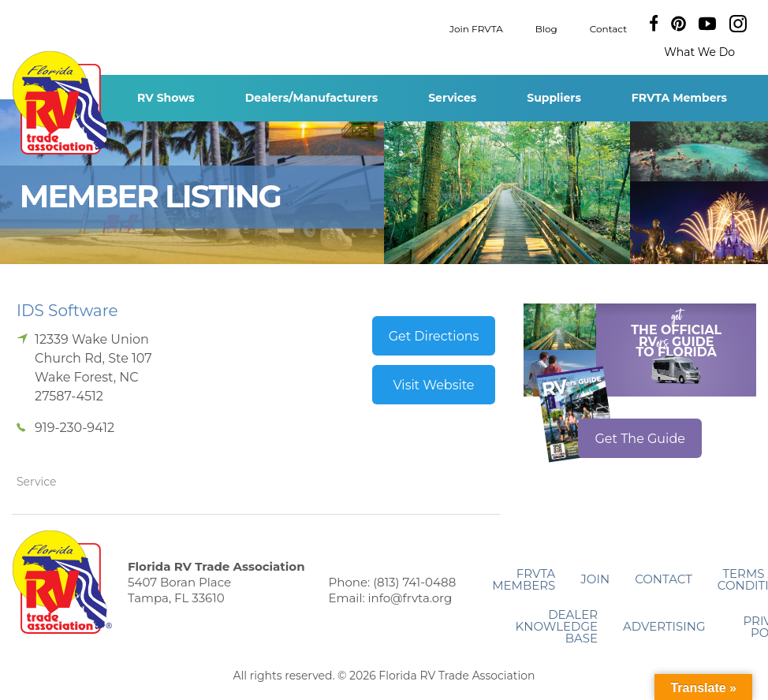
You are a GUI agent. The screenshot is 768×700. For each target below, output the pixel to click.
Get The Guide (640, 439)
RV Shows (166, 98)
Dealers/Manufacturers (311, 98)
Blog (546, 28)
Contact (608, 28)
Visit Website (433, 385)
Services (452, 98)
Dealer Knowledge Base (557, 626)
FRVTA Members (679, 98)
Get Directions (434, 336)
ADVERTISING (664, 626)
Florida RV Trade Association (62, 103)
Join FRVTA (476, 28)
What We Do (699, 52)
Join (595, 579)
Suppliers (554, 98)
